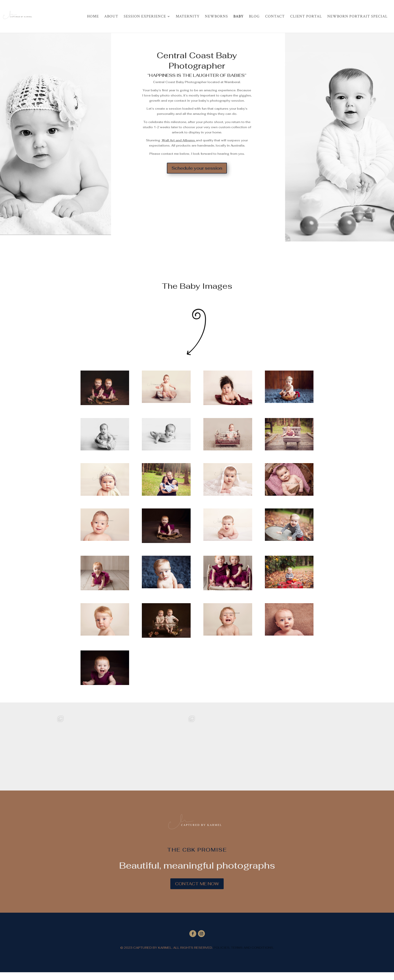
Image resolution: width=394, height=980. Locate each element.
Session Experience (145, 17)
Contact (275, 17)
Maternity (188, 17)
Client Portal (306, 17)
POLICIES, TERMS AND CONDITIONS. (243, 948)
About (111, 17)
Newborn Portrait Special (357, 17)
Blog (254, 17)
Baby (238, 17)
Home (93, 17)
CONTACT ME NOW (197, 884)
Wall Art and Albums (178, 140)
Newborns (216, 17)
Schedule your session (197, 168)
